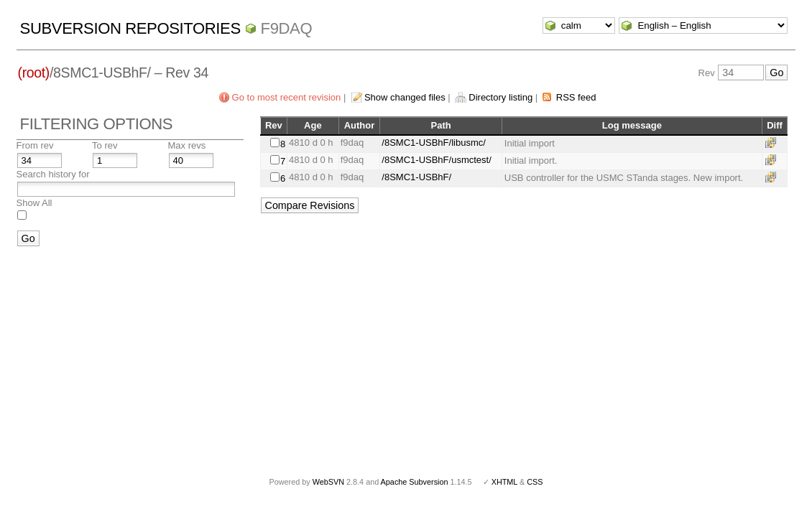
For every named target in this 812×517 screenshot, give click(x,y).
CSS (535, 482)
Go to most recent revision (287, 97)
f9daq (287, 28)
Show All (34, 203)
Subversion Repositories (130, 28)
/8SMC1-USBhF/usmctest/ (436, 160)
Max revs (187, 145)
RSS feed (576, 97)
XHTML (504, 482)
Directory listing (500, 97)
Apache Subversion (415, 482)
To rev (105, 145)
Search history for (53, 174)
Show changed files (405, 97)
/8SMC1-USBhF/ (416, 177)
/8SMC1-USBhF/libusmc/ (433, 143)
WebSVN (328, 482)
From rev (35, 145)
